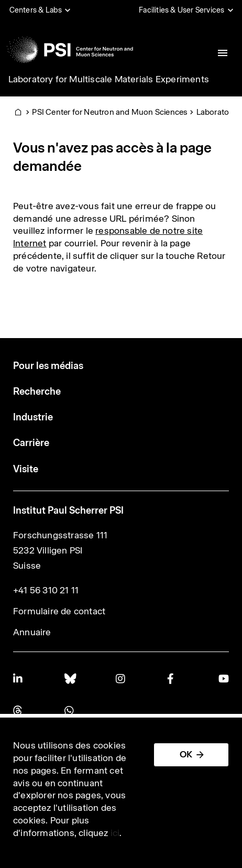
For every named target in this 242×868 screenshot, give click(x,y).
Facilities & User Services (181, 10)
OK (186, 754)
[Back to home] (70, 50)
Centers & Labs (36, 10)
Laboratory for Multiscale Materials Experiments (109, 79)
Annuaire (32, 632)
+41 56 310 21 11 (46, 590)
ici (115, 833)
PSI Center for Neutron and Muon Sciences (110, 112)
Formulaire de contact (59, 611)
